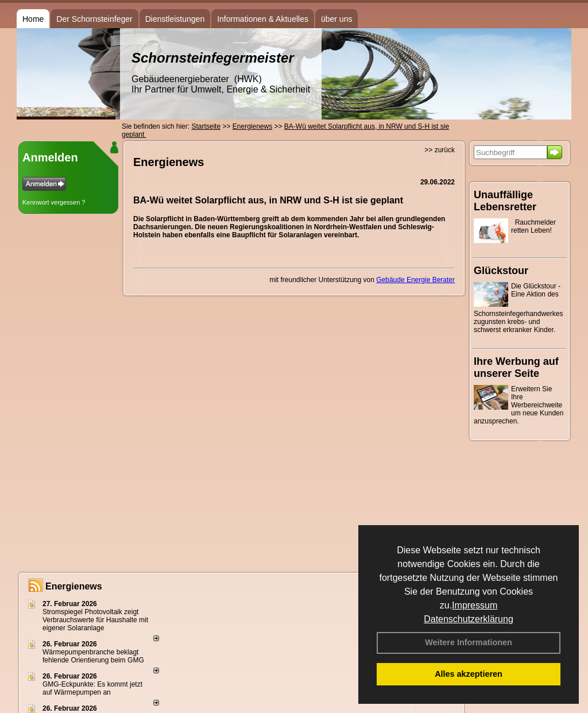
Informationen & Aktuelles (263, 19)
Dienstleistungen (175, 19)
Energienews (74, 586)
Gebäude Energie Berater (415, 280)
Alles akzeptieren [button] (469, 674)
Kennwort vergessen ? (54, 202)
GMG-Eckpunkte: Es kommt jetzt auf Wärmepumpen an (92, 688)
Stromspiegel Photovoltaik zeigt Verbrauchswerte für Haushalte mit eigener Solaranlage (95, 620)
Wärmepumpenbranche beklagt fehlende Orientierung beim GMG (93, 656)
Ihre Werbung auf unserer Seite (516, 367)
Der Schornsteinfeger (94, 19)
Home (33, 19)
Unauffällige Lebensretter (505, 201)
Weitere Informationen (469, 642)
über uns (336, 19)
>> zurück (440, 150)
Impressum (475, 605)
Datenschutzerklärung (469, 619)
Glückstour (501, 271)
